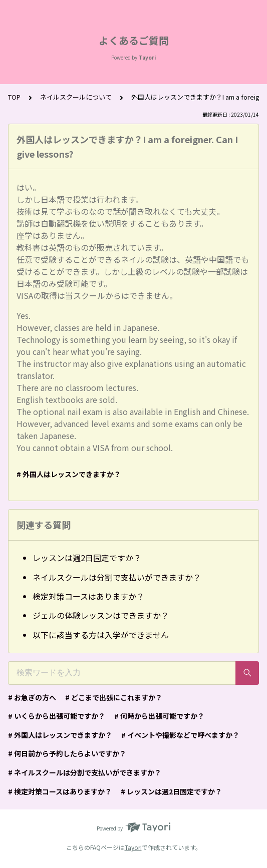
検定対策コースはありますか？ (88, 596)
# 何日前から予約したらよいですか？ (67, 753)
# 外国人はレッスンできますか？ (69, 474)
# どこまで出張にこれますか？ (114, 697)
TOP (14, 97)
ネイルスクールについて (76, 97)
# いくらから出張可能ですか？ (57, 716)
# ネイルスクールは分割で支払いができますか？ (85, 772)
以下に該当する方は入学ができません (101, 635)
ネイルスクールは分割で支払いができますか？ (117, 577)
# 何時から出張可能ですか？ (159, 716)
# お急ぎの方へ (32, 697)
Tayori (133, 847)
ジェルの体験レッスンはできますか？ (101, 615)
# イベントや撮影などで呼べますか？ (180, 735)
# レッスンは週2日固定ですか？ (171, 791)
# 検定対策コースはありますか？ (60, 791)
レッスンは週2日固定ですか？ (87, 558)
